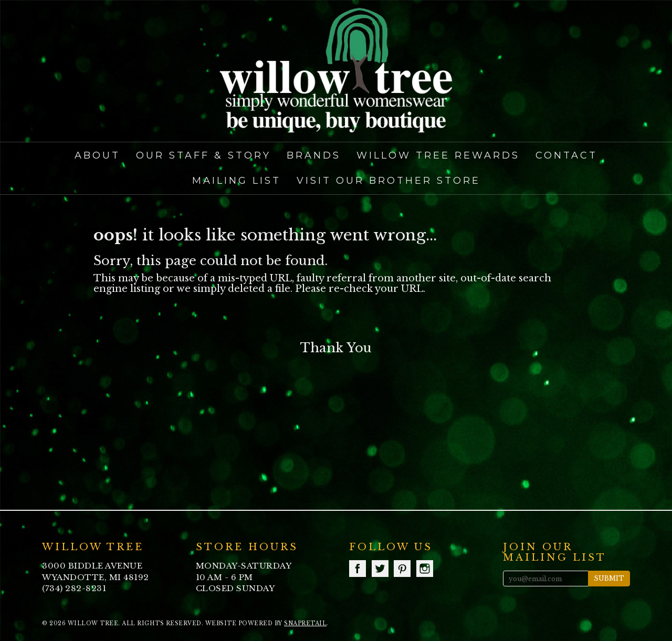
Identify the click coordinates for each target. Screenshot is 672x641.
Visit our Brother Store (388, 181)
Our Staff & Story (203, 155)
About (97, 155)
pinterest (402, 569)
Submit (609, 578)
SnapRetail (305, 623)
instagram (425, 569)
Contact (566, 155)
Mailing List (237, 181)
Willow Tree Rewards (438, 155)
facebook (358, 569)
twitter (380, 569)
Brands (314, 155)
